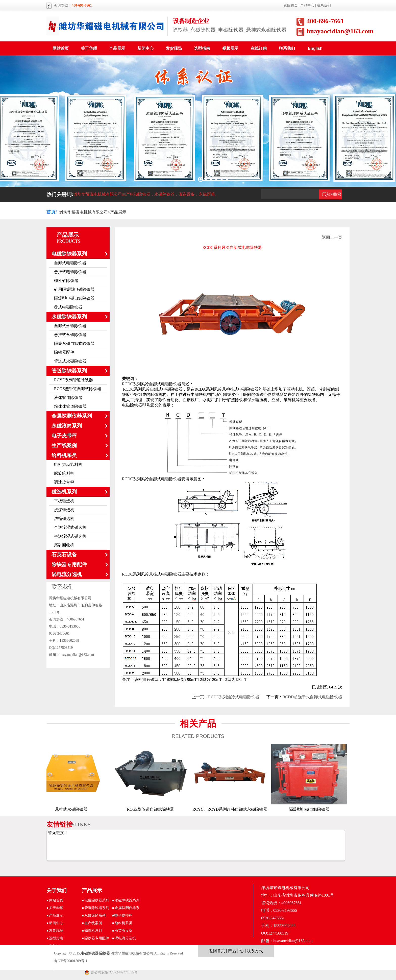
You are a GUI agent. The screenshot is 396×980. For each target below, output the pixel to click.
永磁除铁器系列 (69, 317)
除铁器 (105, 953)
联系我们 (324, 5)
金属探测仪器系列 (72, 416)
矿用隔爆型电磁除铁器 (74, 289)
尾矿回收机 (64, 545)
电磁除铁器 (90, 953)
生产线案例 (64, 445)
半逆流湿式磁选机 (70, 536)
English (315, 48)
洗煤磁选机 (64, 510)
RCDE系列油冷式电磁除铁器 (234, 697)
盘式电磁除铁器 (68, 307)
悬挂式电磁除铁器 (70, 272)
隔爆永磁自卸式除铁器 (74, 343)
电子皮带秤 (64, 436)
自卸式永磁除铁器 (70, 326)
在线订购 (259, 48)
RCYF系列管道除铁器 (73, 380)
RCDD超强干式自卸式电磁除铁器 (312, 697)
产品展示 (117, 48)
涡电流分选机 (67, 574)
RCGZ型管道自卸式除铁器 (78, 389)
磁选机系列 (64, 492)
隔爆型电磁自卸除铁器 (74, 298)
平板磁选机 (64, 501)
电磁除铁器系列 (69, 254)
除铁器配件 (64, 352)
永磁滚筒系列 (67, 426)
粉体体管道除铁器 (70, 406)
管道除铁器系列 (69, 371)
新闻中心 (145, 48)
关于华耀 (89, 48)
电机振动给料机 (68, 464)
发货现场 (174, 48)
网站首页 (61, 48)
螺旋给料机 (64, 473)
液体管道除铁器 (68, 398)
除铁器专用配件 (69, 564)
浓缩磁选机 (64, 519)
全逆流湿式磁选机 (70, 527)
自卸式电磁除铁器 (70, 263)
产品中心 (307, 5)
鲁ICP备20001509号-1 (71, 961)
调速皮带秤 (64, 482)
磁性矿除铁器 (66, 281)
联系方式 (255, 951)
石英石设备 (64, 555)
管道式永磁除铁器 (70, 361)
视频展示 (230, 48)
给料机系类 (64, 455)
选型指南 (202, 48)
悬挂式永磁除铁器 (70, 335)
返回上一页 (332, 237)
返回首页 (291, 5)
